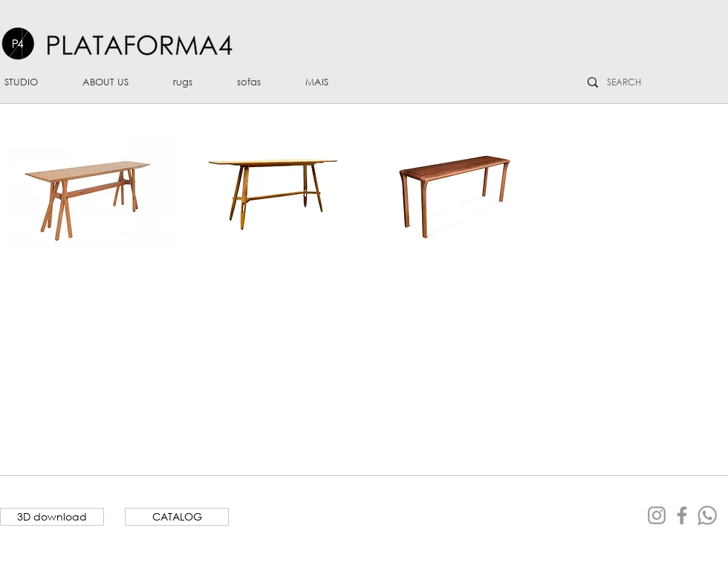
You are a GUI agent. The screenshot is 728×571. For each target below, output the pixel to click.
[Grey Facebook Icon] (682, 515)
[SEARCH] (627, 82)
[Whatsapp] (707, 515)
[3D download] (52, 517)
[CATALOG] (177, 517)
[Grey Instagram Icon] (657, 515)
